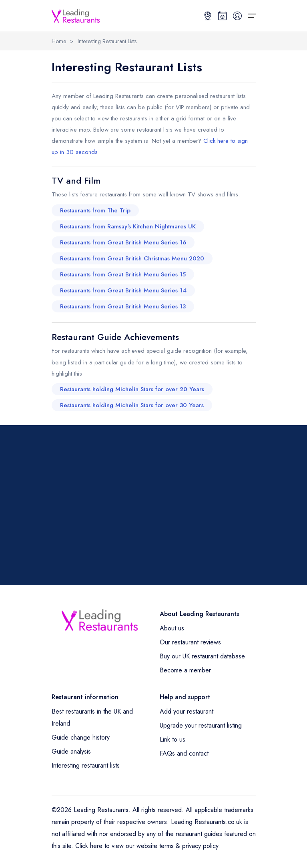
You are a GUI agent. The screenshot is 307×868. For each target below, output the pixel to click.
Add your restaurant (187, 711)
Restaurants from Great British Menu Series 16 (123, 242)
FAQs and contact (184, 753)
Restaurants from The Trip (95, 210)
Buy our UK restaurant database (202, 656)
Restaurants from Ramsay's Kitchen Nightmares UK (128, 226)
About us (172, 628)
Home (59, 41)
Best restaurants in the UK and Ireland (92, 717)
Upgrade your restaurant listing (201, 725)
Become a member (185, 670)
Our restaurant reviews (190, 642)
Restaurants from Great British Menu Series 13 (123, 306)
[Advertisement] (154, 505)
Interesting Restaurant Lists (107, 41)
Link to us (173, 739)
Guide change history (81, 737)
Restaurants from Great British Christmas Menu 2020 (132, 258)
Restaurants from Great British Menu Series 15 (123, 274)
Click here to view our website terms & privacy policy (147, 846)
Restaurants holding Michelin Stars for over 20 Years (132, 389)
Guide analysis (71, 751)
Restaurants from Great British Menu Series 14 (123, 290)
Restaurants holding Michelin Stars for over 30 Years (132, 405)
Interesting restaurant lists (86, 765)
